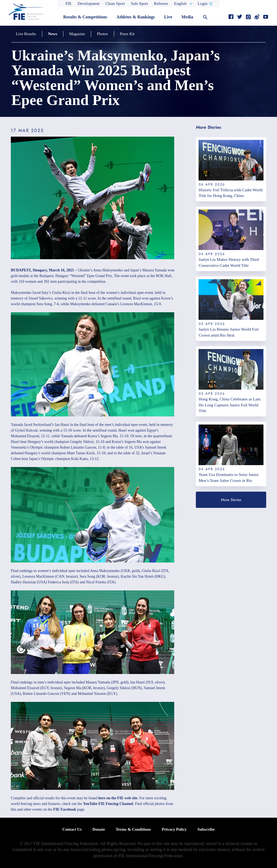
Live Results (26, 34)
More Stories (231, 500)
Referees (161, 4)
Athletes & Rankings (136, 17)
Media (187, 17)
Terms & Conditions (133, 829)
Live (168, 17)
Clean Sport (115, 4)
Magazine (75, 34)
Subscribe (206, 829)
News (51, 34)
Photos (100, 34)
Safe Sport (139, 4)
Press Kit (124, 34)
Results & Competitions (85, 17)
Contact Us (72, 829)
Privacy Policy (174, 829)
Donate (99, 829)
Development (89, 4)
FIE (69, 4)
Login (203, 4)
